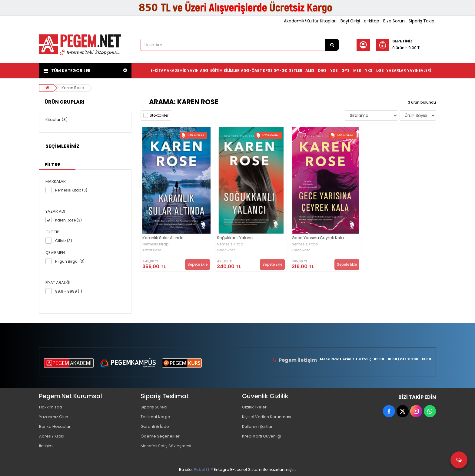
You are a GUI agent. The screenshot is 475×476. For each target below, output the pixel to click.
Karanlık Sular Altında (163, 238)
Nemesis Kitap (155, 244)
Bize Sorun (394, 21)
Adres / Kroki (52, 436)
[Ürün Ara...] (332, 45)
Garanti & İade (155, 426)
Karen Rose (73, 88)
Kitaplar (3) (56, 120)
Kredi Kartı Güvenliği (262, 436)
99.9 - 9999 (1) (69, 291)
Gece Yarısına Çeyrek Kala (318, 238)
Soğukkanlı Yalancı (235, 238)
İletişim (46, 446)
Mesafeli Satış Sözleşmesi (166, 446)
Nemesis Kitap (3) (71, 190)
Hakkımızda (51, 407)
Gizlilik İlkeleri (255, 407)
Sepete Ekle (198, 264)
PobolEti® (203, 469)
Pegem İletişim (298, 360)
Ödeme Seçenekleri (161, 436)
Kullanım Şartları (258, 426)
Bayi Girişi (350, 21)
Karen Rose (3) (68, 220)
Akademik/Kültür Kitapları (310, 21)
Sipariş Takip (422, 21)
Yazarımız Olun (54, 417)
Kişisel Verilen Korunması (267, 417)
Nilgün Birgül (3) (70, 261)
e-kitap (372, 21)
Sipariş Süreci (154, 407)
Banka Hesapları (55, 426)
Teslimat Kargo (155, 417)
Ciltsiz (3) (64, 241)
